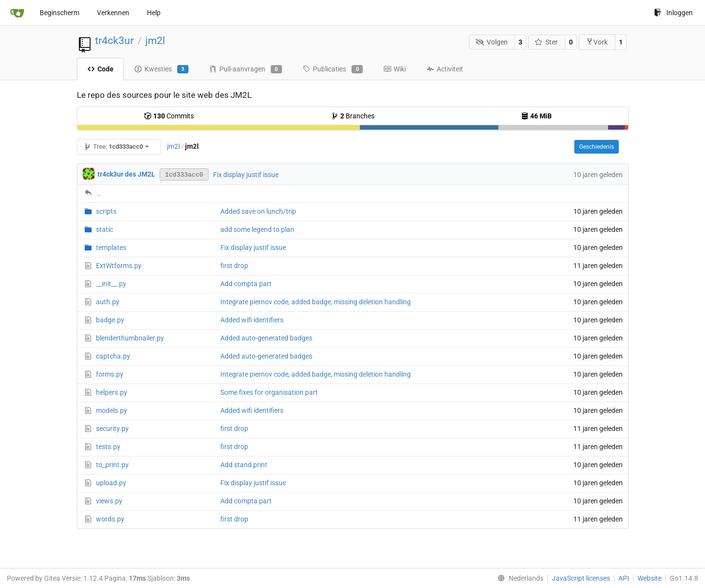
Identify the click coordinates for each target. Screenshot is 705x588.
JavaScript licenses (581, 578)
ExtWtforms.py (119, 266)
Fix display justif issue (246, 175)
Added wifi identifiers (252, 320)
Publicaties (333, 69)
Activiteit (445, 69)
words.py (110, 519)
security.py (112, 429)
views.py (109, 501)
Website (649, 578)
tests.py (108, 447)
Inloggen (673, 13)
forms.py (110, 374)
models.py (112, 410)
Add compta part (246, 284)
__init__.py (111, 284)
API (624, 578)
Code (100, 69)
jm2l (155, 41)
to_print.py (112, 465)
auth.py (108, 302)
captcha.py (113, 356)
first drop (234, 266)
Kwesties (161, 69)
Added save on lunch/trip (258, 211)
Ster (546, 42)
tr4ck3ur (114, 41)
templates (111, 248)
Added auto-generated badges (266, 338)
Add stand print (244, 465)
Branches (353, 116)
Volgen (492, 42)
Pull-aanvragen (246, 69)
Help (154, 13)
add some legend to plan (257, 229)
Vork (597, 42)
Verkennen (113, 13)
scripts (106, 211)
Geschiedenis (597, 147)
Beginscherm (59, 13)
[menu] (518, 578)
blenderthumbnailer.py (130, 338)
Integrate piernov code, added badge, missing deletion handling (316, 302)
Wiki (395, 69)
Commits (169, 116)
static (105, 229)
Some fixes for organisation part (269, 392)
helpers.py (112, 392)
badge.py (110, 320)
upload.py (111, 483)
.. (99, 193)
